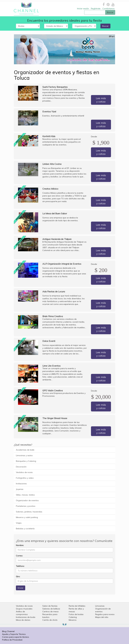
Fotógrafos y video (25, 478)
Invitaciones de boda (26, 617)
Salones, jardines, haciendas (29, 512)
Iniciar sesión (83, 9)
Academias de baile (25, 450)
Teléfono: (20, 566)
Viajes (19, 523)
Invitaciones (21, 484)
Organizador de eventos (27, 500)
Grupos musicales (24, 609)
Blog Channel (8, 631)
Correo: (19, 556)
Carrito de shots (50, 620)
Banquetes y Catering (26, 461)
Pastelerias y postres (26, 506)
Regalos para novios (105, 614)
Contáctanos (108, 9)
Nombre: (20, 545)
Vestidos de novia (24, 472)
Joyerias (20, 489)
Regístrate (96, 9)
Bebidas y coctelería (25, 529)
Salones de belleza (51, 609)
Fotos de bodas (76, 614)
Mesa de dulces (23, 620)
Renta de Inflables (77, 606)
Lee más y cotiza (101, 100)
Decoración (21, 467)
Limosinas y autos (24, 455)
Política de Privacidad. (12, 640)
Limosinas (100, 606)
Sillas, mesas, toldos (25, 495)
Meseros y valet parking (27, 517)
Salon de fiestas (50, 606)
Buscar (105, 26)
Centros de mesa (50, 612)
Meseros (73, 620)
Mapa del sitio (102, 617)
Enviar (21, 588)
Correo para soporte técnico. (16, 637)
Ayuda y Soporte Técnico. (14, 634)
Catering (73, 617)
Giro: (18, 577)
